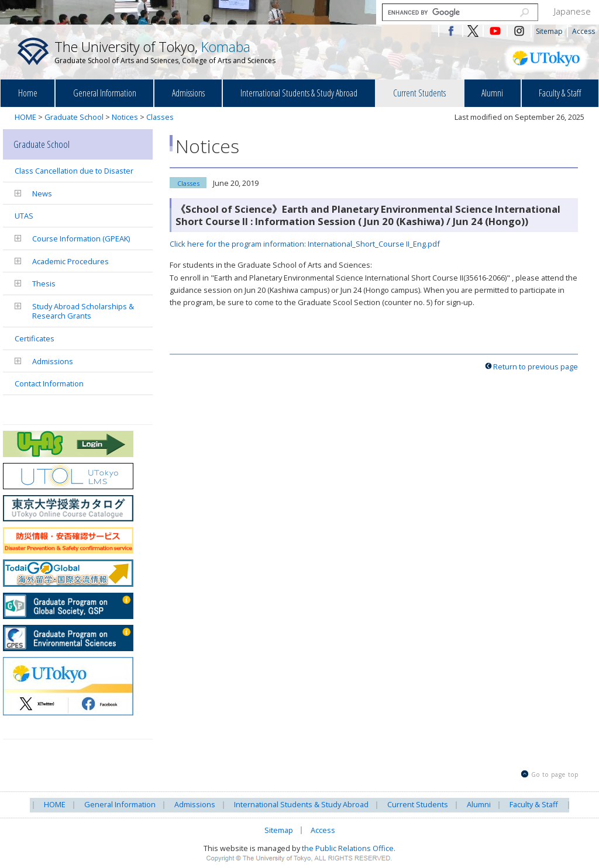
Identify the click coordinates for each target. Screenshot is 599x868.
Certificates (35, 338)
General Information (105, 93)
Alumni (492, 93)
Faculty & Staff (560, 93)
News (42, 193)
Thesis (44, 283)
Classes (160, 117)
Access (583, 31)
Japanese (572, 11)
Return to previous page (536, 366)
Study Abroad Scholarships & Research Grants (83, 311)
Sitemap (549, 31)
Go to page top (555, 774)
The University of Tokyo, (165, 51)
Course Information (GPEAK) (81, 238)
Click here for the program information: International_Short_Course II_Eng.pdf (305, 244)
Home (28, 93)
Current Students (419, 93)
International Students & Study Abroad (299, 93)
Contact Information (49, 383)
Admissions (188, 93)
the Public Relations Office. (349, 848)
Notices (125, 117)
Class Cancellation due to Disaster (74, 171)
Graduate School (74, 117)
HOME (25, 117)
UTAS (24, 216)
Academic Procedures (70, 261)
